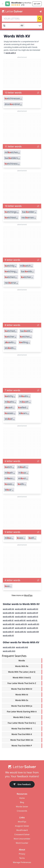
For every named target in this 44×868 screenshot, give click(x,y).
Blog (22, 802)
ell (32, 538)
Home (22, 798)
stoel (10, 419)
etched (11, 331)
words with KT (8, 632)
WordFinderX (22, 830)
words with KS (33, 628)
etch (9, 467)
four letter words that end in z (22, 683)
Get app (37, 4)
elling (24, 342)
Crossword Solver (22, 834)
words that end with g (22, 729)
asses (10, 413)
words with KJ (8, 620)
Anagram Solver (22, 826)
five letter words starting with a (22, 712)
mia (9, 538)
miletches (12, 152)
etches (26, 337)
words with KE (21, 613)
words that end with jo (22, 706)
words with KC (33, 609)
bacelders (12, 158)
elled (23, 408)
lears (24, 413)
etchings (12, 212)
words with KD (9, 613)
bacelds (28, 271)
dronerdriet (13, 104)
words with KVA (9, 647)
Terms (22, 858)
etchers (11, 277)
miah (23, 467)
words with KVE (22, 647)
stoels (10, 348)
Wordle (22, 661)
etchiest (11, 218)
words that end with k (22, 734)
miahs (24, 396)
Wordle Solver (22, 807)
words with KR (20, 628)
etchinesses (13, 99)
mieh (10, 473)
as (8, 586)
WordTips (28, 595)
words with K (11, 53)
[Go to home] (22, 767)
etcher (10, 337)
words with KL (32, 620)
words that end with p (22, 746)
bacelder (29, 212)
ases (9, 484)
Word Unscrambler (22, 839)
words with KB (21, 609)
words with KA (8, 609)
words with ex (22, 700)
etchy (10, 396)
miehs (10, 402)
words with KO (33, 624)
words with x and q (22, 678)
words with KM (9, 624)
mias (23, 473)
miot (23, 478)
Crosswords (22, 811)
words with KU (20, 632)
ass (21, 538)
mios (10, 478)
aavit (10, 408)
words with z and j (22, 717)
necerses (29, 218)
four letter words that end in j (22, 723)
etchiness (12, 164)
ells (22, 484)
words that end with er (22, 689)
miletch (26, 266)
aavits (10, 342)
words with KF (33, 613)
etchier (27, 277)
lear (9, 490)
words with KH (21, 617)
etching (11, 271)
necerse (11, 283)
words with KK (20, 620)
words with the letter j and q (22, 672)
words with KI (33, 617)
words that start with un (22, 740)
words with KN (21, 624)
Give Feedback (22, 785)
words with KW (33, 632)
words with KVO (9, 651)
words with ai (22, 695)
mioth (25, 402)
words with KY (8, 635)
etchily (10, 266)
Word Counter (22, 843)
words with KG (8, 617)
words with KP (8, 628)
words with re (22, 666)
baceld (26, 331)
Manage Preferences (22, 862)
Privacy (22, 854)
